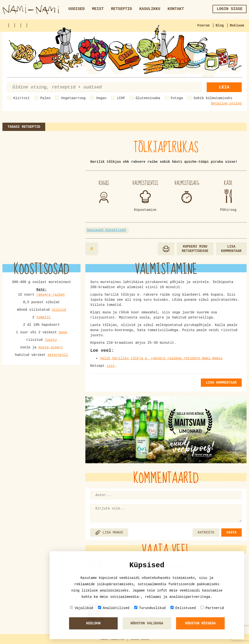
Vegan (101, 98)
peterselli (58, 355)
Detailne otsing (226, 103)
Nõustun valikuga (147, 623)
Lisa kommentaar (231, 249)
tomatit (44, 317)
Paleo (45, 98)
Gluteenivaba (148, 98)
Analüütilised (114, 608)
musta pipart (51, 347)
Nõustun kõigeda (200, 623)
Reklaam (237, 26)
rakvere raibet (51, 295)
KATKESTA (206, 532)
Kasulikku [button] (150, 9)
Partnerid (212, 608)
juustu (51, 340)
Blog (220, 26)
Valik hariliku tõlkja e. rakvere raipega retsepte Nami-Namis (161, 358)
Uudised (76, 9)
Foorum (203, 26)
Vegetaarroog (73, 98)
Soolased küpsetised (106, 230)
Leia (224, 87)
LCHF (121, 98)
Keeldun (93, 623)
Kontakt (176, 9)
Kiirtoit (22, 98)
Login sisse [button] (230, 9)
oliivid (59, 310)
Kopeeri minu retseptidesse (195, 249)
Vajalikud (81, 608)
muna (63, 332)
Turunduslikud (150, 608)
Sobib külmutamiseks (213, 98)
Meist (98, 9)
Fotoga (177, 98)
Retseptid (121, 9)
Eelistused (183, 608)
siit (111, 366)
